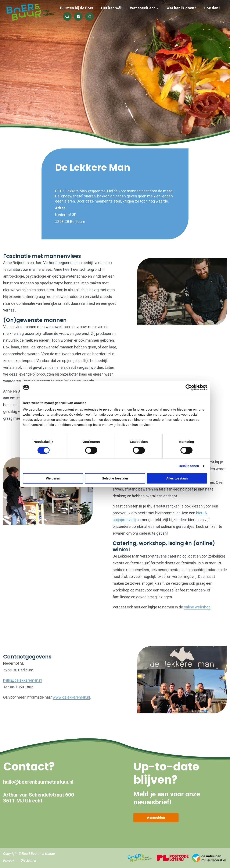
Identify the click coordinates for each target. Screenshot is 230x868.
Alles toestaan (177, 478)
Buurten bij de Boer (80, 8)
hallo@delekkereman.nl (23, 680)
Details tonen (189, 466)
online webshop (197, 607)
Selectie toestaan (115, 478)
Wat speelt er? (144, 8)
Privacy (9, 860)
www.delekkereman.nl (71, 697)
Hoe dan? (212, 8)
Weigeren (53, 478)
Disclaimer (28, 860)
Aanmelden (156, 818)
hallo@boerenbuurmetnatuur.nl (38, 782)
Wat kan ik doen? (182, 8)
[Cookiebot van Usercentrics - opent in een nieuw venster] (189, 387)
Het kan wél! (114, 8)
